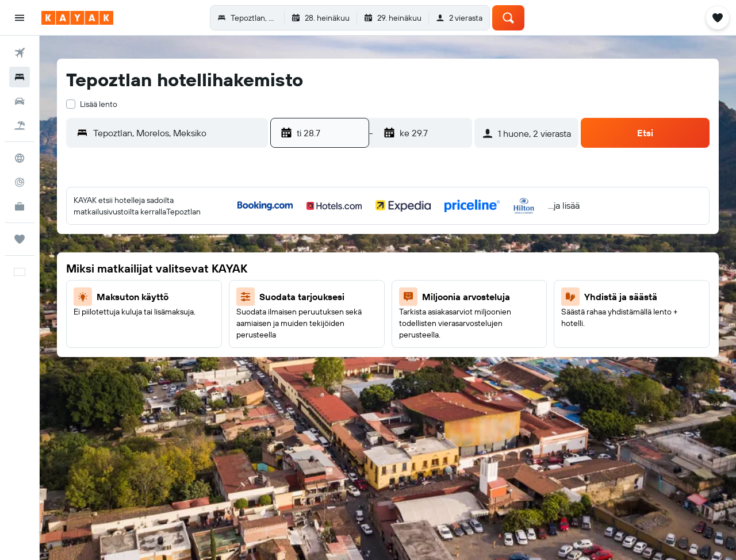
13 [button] (296, 296)
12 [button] (462, 268)
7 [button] (324, 268)
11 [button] (434, 268)
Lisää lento (99, 104)
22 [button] (351, 323)
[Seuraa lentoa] (20, 182)
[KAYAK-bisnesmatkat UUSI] (20, 206)
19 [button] (462, 296)
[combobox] (178, 133)
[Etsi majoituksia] (20, 77)
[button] (20, 18)
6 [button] (296, 268)
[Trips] (20, 239)
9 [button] (379, 268)
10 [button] (407, 268)
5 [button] (462, 240)
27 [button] (296, 351)
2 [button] (379, 240)
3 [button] (407, 240)
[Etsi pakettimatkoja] (20, 125)
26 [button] (462, 323)
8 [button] (352, 268)
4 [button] (434, 240)
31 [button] (407, 351)
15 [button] (352, 296)
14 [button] (324, 296)
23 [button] (379, 323)
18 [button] (434, 296)
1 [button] (351, 240)
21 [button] (324, 323)
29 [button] (351, 351)
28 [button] (324, 351)
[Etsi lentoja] (20, 53)
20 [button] (296, 323)
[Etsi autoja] (20, 101)
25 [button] (434, 323)
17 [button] (407, 296)
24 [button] (407, 323)
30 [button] (379, 351)
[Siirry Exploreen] (20, 158)
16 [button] (379, 296)
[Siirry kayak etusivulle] (77, 18)
